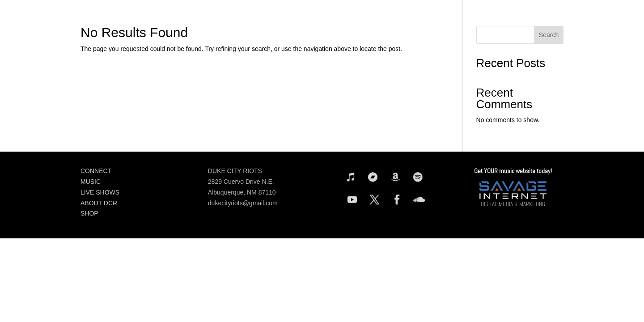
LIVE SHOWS (100, 192)
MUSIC (91, 182)
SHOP (89, 213)
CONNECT (96, 171)
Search (549, 35)
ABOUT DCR (99, 203)
